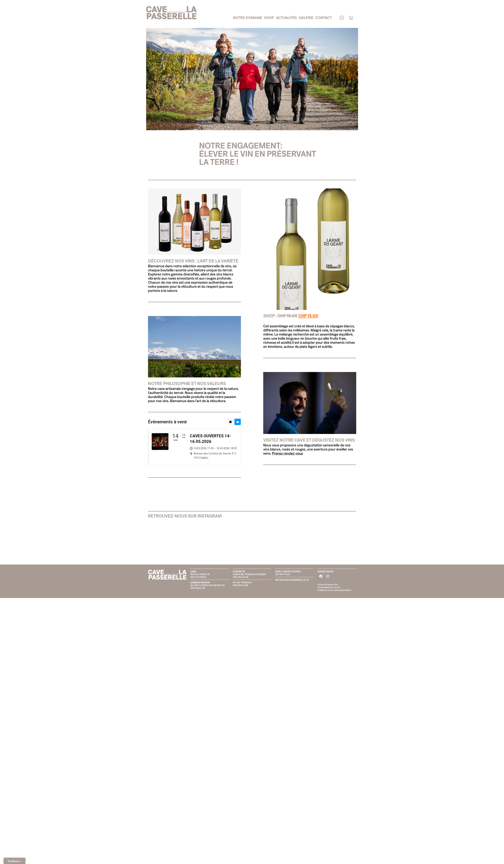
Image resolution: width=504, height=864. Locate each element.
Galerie (306, 18)
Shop (269, 18)
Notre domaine (248, 18)
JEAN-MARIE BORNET (342, 590)
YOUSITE (337, 588)
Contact (324, 18)
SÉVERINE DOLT (332, 585)
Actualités (286, 18)
